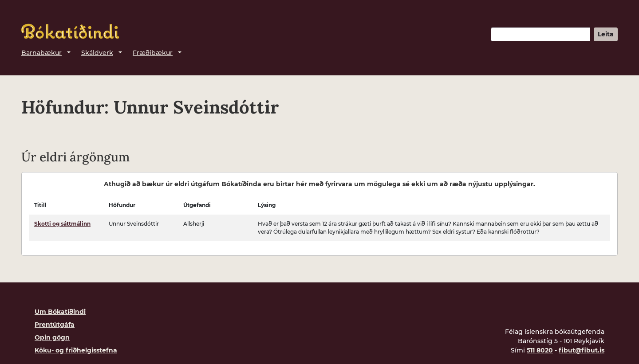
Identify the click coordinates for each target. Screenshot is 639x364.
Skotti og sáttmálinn (62, 224)
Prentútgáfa (55, 325)
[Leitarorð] (540, 34)
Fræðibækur (153, 53)
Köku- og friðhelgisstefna (76, 350)
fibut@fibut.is (582, 350)
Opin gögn (52, 337)
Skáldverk (97, 53)
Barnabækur (41, 53)
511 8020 (540, 350)
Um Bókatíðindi (60, 312)
